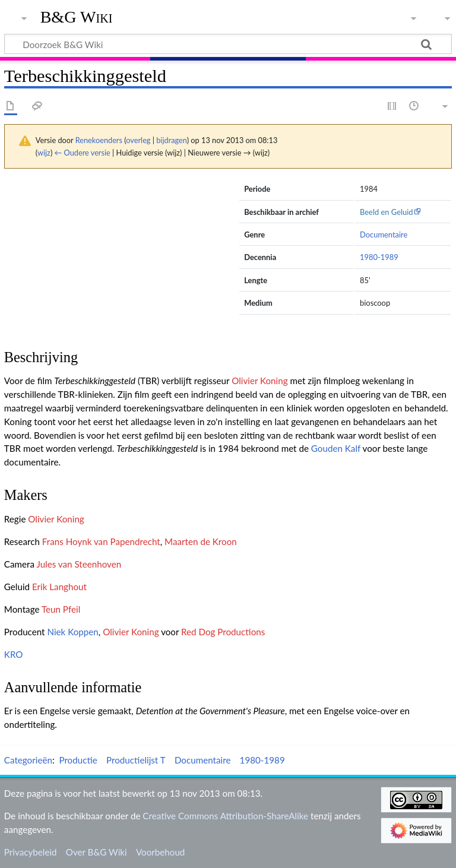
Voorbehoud (160, 852)
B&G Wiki (77, 17)
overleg (138, 140)
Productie (78, 760)
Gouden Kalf (336, 448)
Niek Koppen (72, 632)
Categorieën (28, 760)
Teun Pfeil (61, 609)
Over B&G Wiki (96, 852)
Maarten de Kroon (201, 541)
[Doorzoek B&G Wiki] (228, 44)
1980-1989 (379, 257)
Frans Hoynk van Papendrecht (101, 541)
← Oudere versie (83, 153)
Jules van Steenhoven (79, 564)
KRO (14, 654)
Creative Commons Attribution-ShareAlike (225, 816)
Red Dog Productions (223, 632)
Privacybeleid (31, 852)
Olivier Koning (259, 381)
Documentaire (384, 235)
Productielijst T (136, 760)
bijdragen (171, 140)
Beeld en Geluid (387, 212)
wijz (44, 153)
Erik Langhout (59, 587)
